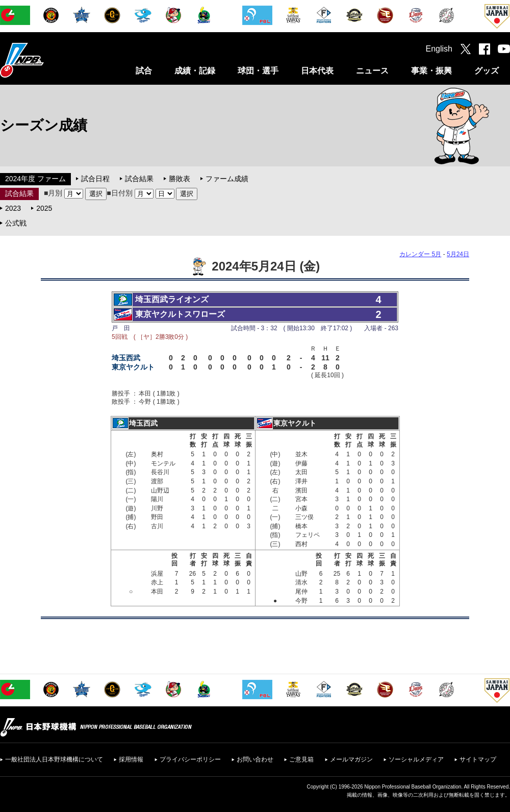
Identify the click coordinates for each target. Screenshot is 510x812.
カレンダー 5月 (420, 254)
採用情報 (131, 759)
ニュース (372, 71)
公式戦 (16, 223)
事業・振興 (431, 71)
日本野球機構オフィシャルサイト (47, 60)
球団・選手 (258, 71)
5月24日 (458, 254)
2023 (13, 208)
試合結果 (139, 179)
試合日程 (95, 179)
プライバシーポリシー (190, 759)
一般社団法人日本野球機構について (54, 759)
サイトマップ (478, 759)
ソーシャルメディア (416, 759)
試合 (144, 71)
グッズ (487, 71)
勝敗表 (180, 179)
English (439, 49)
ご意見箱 (301, 759)
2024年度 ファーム (35, 179)
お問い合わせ (255, 759)
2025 (44, 208)
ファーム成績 (227, 179)
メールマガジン (351, 759)
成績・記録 (195, 71)
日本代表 (317, 71)
